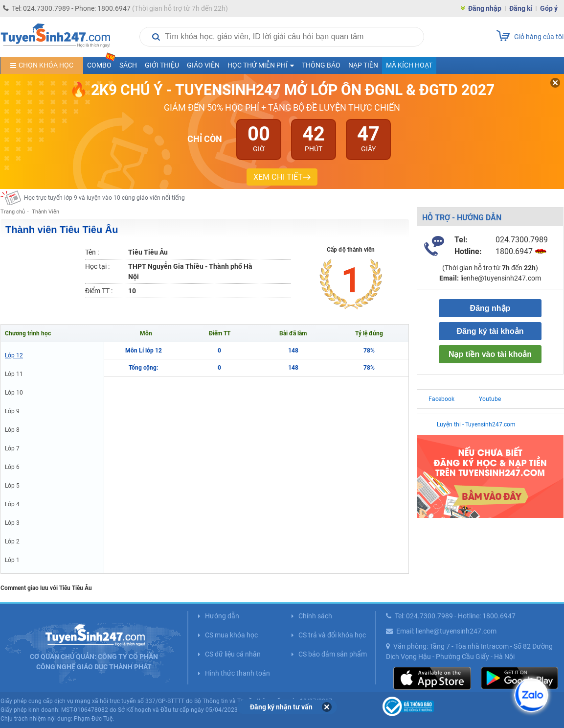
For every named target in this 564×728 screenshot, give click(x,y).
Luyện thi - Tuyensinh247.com (476, 424)
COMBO (101, 63)
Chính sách (315, 616)
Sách (128, 65)
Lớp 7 (12, 448)
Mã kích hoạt (409, 65)
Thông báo (321, 65)
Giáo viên (203, 65)
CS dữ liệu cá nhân (233, 654)
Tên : (92, 252)
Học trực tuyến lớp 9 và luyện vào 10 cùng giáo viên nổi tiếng (104, 198)
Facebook (441, 399)
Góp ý (549, 8)
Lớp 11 (14, 374)
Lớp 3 (12, 523)
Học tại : (97, 266)
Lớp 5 (12, 486)
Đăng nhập (485, 8)
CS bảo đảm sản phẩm (333, 654)
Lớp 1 (12, 560)
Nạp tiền (363, 65)
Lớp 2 (12, 541)
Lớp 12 (14, 355)
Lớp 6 (12, 467)
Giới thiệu (162, 65)
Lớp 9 (12, 411)
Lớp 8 (12, 430)
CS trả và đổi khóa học (332, 635)
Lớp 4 (12, 504)
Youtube (490, 399)
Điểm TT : (99, 291)
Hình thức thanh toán (237, 673)
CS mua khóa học (231, 635)
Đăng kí (521, 8)
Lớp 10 (14, 393)
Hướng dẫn (222, 616)
